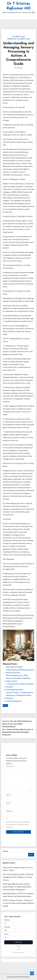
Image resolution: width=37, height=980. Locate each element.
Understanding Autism (14, 690)
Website (9, 811)
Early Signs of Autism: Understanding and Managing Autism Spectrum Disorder (20, 670)
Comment (10, 766)
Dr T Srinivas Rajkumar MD (19, 6)
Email (9, 803)
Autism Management (14, 701)
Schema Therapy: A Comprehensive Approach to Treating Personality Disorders (20, 695)
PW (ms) (7, 920)
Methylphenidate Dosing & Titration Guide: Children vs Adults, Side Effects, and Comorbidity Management (17, 887)
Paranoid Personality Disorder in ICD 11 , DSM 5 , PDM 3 (18, 869)
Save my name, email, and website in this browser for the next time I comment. (18, 825)
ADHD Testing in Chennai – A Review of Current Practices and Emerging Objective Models (18, 903)
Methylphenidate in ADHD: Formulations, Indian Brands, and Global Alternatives (18, 895)
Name (9, 795)
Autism (5, 706)
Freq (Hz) (7, 927)
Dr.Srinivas (18, 68)
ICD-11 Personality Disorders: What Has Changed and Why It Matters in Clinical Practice (18, 877)
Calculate (18, 942)
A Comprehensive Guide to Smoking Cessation (20, 685)
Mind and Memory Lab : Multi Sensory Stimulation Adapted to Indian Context (18, 678)
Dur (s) (6, 934)
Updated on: (19, 38)
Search (5, 851)
